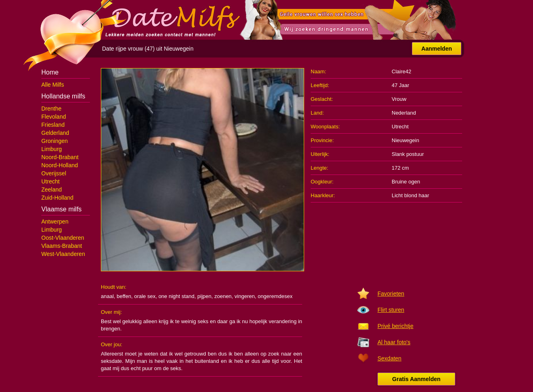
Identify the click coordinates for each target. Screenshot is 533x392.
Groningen (54, 141)
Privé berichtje (395, 326)
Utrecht (50, 181)
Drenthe (51, 109)
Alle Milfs (53, 85)
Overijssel (54, 173)
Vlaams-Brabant (62, 246)
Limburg (52, 149)
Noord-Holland (60, 165)
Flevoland (54, 117)
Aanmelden (436, 49)
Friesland (53, 125)
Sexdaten (389, 358)
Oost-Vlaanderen (63, 238)
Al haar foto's (394, 342)
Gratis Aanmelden (416, 379)
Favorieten (391, 294)
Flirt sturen (391, 310)
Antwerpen (55, 222)
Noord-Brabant (60, 157)
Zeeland (52, 190)
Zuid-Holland (57, 198)
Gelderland (55, 133)
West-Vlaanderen (63, 254)
